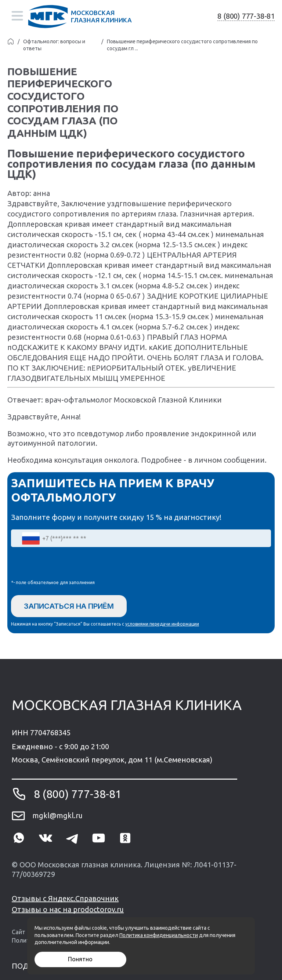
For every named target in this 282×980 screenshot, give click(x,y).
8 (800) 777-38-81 (246, 16)
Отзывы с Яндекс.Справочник (65, 898)
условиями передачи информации (162, 624)
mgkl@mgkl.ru (57, 815)
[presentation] (67, 565)
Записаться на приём (69, 606)
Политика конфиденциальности (159, 935)
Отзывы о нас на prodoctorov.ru (68, 909)
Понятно (80, 959)
